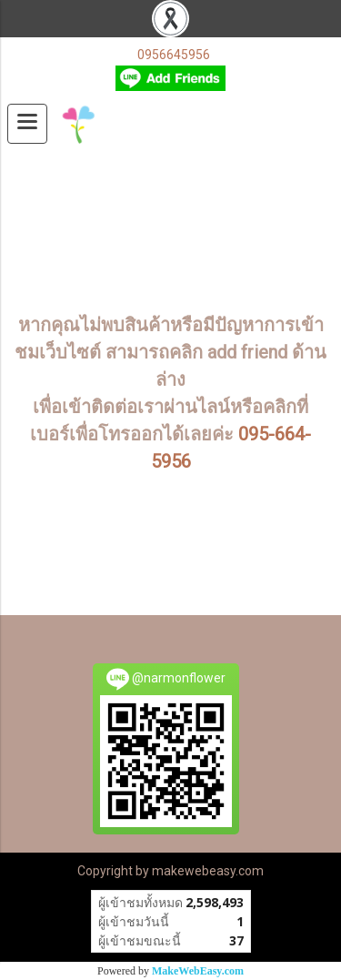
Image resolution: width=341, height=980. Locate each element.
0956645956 (174, 55)
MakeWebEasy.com (198, 971)
